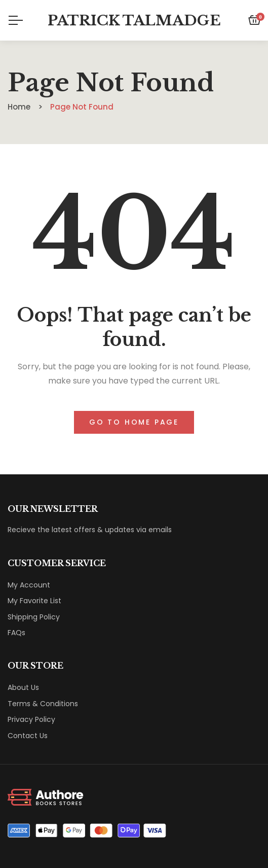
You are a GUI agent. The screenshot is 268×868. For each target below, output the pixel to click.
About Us (23, 687)
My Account (29, 585)
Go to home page (134, 422)
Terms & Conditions (43, 704)
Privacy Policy (31, 719)
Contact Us (28, 736)
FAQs (16, 633)
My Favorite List (34, 601)
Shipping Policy (34, 617)
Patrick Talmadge (134, 21)
